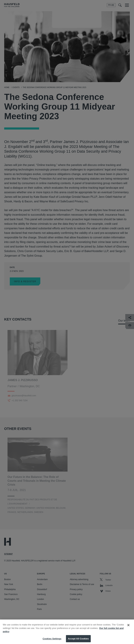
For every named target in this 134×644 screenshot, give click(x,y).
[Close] (128, 627)
